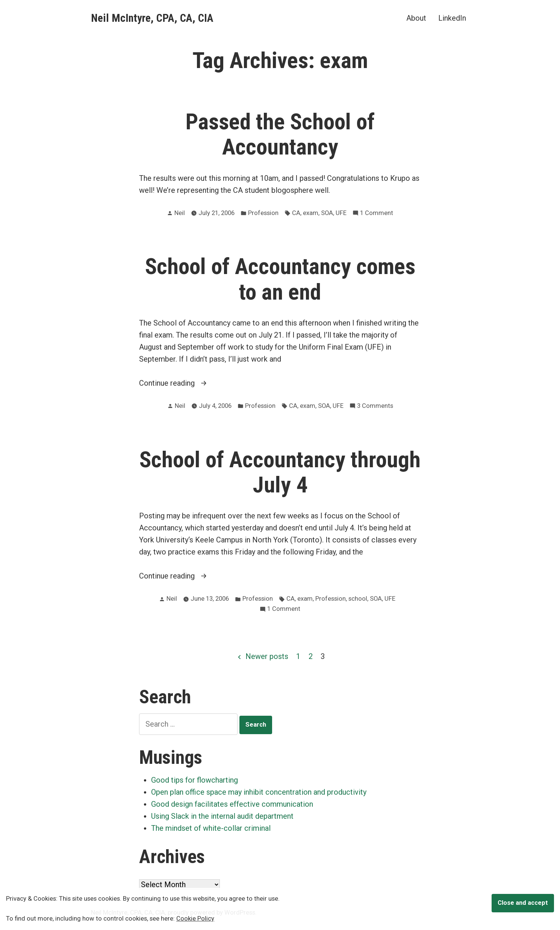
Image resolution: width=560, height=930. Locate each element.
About (416, 18)
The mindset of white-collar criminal (211, 828)
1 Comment (377, 213)
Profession (263, 213)
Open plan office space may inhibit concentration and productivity (259, 792)
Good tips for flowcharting (194, 780)
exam (311, 213)
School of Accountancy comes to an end (280, 279)
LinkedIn (452, 18)
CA (296, 213)
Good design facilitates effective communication (232, 804)
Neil (180, 213)
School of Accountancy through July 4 (280, 472)
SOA (327, 213)
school (358, 599)
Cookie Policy (195, 919)
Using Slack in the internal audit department (222, 816)
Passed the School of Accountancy (280, 134)
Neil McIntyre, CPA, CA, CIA (152, 18)
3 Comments (375, 406)
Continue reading (189, 383)
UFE (341, 213)
